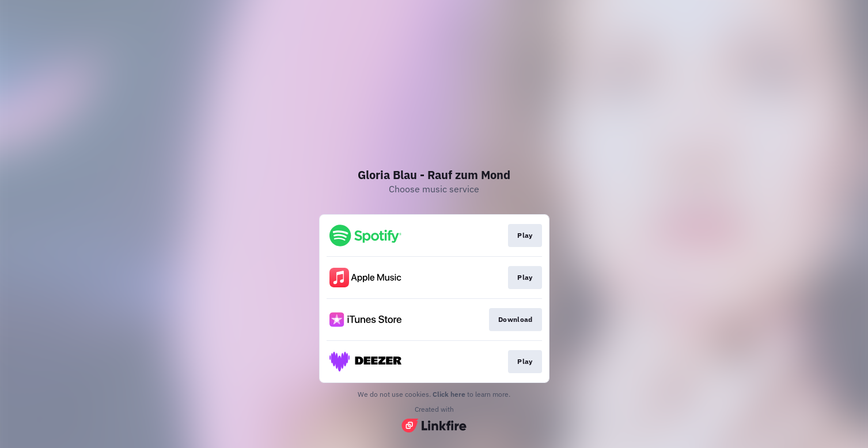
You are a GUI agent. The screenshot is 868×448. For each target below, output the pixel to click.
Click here (449, 394)
